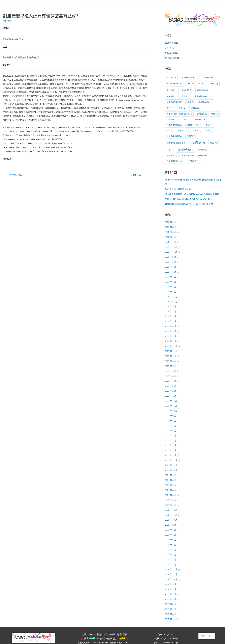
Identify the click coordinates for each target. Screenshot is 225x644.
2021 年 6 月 (171, 478)
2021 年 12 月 (171, 454)
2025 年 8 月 (171, 260)
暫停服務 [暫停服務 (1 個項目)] (200, 119)
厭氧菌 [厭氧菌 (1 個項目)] (186, 96)
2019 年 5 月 (171, 590)
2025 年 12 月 (171, 245)
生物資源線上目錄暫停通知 (178, 189)
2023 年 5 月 (171, 371)
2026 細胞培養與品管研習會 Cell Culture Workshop (188, 198)
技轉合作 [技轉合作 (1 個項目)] (172, 119)
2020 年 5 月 (171, 536)
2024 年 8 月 (171, 308)
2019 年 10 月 (171, 570)
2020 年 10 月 (171, 512)
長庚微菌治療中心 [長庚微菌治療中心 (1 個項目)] (175, 161)
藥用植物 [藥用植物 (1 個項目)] (172, 155)
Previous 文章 (15, 175)
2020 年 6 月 (171, 531)
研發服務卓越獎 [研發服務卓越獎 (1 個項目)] (175, 136)
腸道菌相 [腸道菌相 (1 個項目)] (203, 149)
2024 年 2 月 (171, 333)
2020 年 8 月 (171, 522)
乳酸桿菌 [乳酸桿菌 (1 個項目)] (172, 90)
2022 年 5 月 (171, 430)
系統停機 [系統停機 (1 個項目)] (192, 136)
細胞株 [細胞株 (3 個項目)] (199, 142)
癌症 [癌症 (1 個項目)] (170, 130)
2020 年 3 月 (171, 546)
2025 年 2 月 (171, 284)
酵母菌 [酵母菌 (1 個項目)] (202, 155)
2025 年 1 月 (171, 289)
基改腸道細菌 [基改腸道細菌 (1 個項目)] (205, 101)
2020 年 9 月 (171, 517)
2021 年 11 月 (171, 459)
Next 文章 (138, 175)
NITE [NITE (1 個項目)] (214, 83)
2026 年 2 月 (171, 236)
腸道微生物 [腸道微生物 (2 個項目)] (186, 149)
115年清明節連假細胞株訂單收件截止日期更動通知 (189, 203)
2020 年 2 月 (171, 551)
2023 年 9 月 (171, 352)
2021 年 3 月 (171, 488)
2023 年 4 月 (171, 376)
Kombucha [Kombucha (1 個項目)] (208, 77)
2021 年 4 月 (171, 483)
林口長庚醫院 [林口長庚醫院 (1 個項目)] (194, 125)
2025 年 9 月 (171, 255)
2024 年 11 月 (171, 299)
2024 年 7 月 (171, 313)
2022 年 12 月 (171, 396)
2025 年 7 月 (171, 265)
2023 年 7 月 (171, 362)
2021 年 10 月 (171, 464)
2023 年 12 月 (171, 342)
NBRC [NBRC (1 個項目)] (202, 83)
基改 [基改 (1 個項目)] (190, 101)
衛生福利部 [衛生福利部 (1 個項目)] (188, 155)
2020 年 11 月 (171, 507)
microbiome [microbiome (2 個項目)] (174, 83)
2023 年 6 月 (171, 367)
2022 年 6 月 (171, 425)
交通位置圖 (122, 624)
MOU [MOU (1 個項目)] (190, 83)
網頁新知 (7, 21)
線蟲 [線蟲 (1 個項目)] (170, 149)
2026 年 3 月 (171, 231)
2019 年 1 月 (171, 599)
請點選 (122, 628)
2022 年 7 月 (171, 420)
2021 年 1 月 (171, 497)
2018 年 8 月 (171, 604)
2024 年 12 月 (171, 294)
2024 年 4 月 (171, 323)
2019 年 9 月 (171, 575)
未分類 (168, 48)
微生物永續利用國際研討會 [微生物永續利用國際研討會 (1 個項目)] (179, 113)
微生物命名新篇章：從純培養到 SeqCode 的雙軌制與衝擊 (192, 193)
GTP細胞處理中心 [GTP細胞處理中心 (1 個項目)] (189, 77)
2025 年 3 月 (171, 279)
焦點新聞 (169, 53)
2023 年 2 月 (171, 386)
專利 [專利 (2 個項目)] (182, 107)
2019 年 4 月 (171, 594)
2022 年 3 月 (171, 439)
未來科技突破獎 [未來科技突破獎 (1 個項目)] (175, 125)
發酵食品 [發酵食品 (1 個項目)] (183, 130)
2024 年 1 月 (171, 337)
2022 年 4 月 (171, 434)
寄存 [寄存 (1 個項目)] (170, 108)
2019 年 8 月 (171, 580)
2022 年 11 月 (171, 400)
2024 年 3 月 (171, 328)
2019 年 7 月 (171, 585)
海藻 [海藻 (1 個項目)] (209, 125)
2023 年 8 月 (171, 357)
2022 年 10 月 (171, 405)
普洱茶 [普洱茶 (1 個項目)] (186, 119)
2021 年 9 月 (171, 468)
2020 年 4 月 (171, 541)
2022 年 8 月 (171, 415)
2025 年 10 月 (171, 250)
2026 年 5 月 (171, 221)
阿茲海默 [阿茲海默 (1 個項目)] (194, 161)
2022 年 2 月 (171, 444)
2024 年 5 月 (171, 318)
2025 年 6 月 (171, 270)
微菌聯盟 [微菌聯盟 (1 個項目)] (202, 113)
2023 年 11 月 (171, 347)
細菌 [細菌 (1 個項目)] (213, 142)
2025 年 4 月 (171, 274)
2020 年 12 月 (171, 502)
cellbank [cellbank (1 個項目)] (171, 77)
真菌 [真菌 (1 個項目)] (209, 130)
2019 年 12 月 (171, 561)
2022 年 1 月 (171, 449)
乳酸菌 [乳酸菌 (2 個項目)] (187, 90)
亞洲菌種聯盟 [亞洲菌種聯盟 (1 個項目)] (204, 90)
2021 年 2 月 (171, 493)
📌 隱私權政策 (88, 628)
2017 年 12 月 (171, 609)
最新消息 (169, 43)
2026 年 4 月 (171, 226)
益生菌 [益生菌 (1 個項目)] (197, 130)
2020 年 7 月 (171, 527)
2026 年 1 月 (171, 240)
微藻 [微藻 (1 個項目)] (215, 113)
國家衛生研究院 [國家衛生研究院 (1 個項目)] (175, 101)
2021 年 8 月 (171, 473)
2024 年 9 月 (171, 303)
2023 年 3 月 (171, 381)
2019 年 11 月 (171, 565)
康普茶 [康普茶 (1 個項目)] (195, 108)
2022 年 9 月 (171, 410)
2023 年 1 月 (171, 391)
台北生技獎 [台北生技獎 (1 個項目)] (201, 96)
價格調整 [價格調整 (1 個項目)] (172, 96)
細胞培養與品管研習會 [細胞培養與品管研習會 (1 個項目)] (177, 142)
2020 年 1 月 (171, 556)
